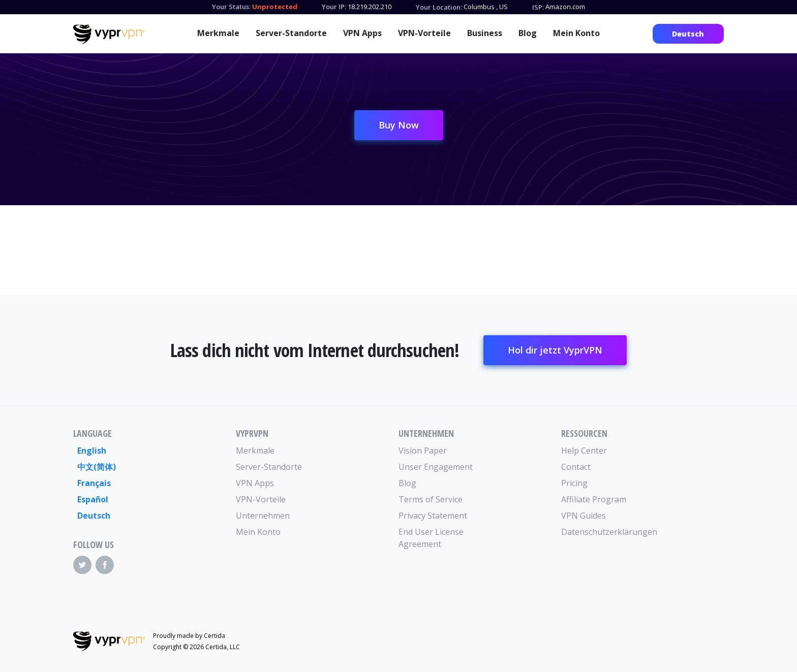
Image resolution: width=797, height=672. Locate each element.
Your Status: (231, 7)
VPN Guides (584, 516)
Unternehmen (263, 516)
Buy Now (399, 125)
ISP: (538, 7)
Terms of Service (431, 499)
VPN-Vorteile (424, 33)
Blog (528, 33)
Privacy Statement (433, 516)
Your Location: (439, 7)
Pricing (574, 483)
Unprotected (275, 7)
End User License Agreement (431, 538)
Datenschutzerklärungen (602, 532)
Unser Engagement (436, 467)
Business (485, 33)
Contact (576, 467)
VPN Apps (362, 33)
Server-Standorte (291, 33)
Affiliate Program (594, 499)
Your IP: (334, 7)
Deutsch (688, 34)
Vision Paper (423, 451)
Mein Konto (576, 33)
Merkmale (218, 33)
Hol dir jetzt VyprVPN (555, 350)
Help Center (584, 451)
